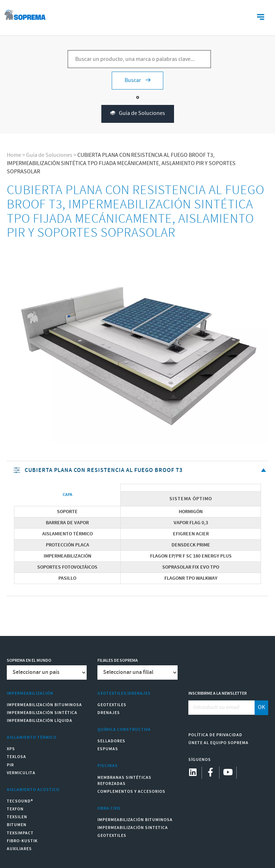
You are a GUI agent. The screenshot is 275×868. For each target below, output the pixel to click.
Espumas (108, 749)
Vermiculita (21, 773)
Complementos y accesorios (131, 792)
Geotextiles (112, 705)
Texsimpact (20, 833)
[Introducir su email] (222, 708)
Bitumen (17, 825)
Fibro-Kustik (22, 841)
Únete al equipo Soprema (218, 743)
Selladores (111, 741)
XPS (11, 749)
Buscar (137, 80)
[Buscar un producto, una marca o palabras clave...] (139, 59)
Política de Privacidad (215, 735)
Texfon (15, 809)
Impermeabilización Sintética (42, 713)
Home (14, 155)
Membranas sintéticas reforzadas (124, 781)
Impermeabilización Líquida (40, 721)
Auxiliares (19, 849)
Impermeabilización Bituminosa (44, 705)
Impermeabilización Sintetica (133, 828)
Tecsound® (20, 801)
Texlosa (16, 757)
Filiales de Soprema (118, 660)
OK (261, 707)
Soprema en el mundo (29, 660)
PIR (10, 765)
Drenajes (109, 713)
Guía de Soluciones (138, 114)
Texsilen (17, 817)
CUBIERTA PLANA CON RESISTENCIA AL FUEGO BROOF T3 (140, 471)
